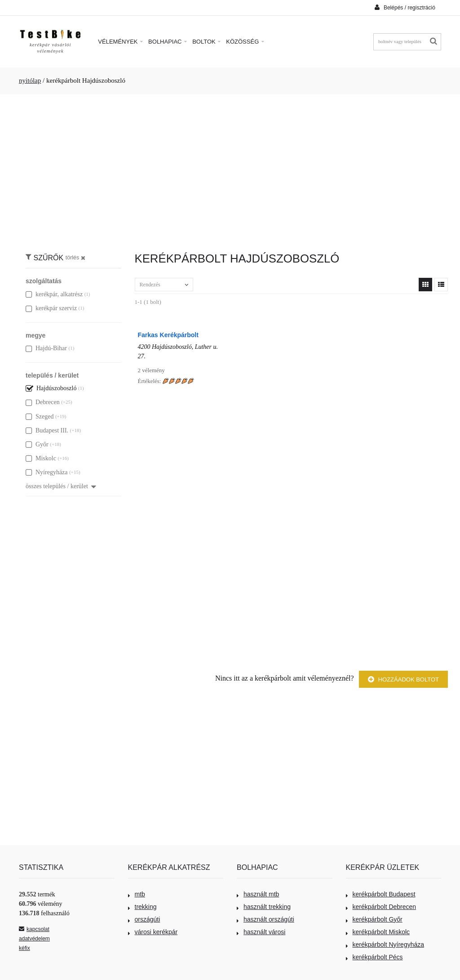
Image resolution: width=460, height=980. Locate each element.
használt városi (261, 932)
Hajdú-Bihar (46, 348)
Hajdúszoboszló (51, 388)
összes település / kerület (61, 486)
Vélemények (120, 42)
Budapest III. (47, 430)
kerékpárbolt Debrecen (381, 907)
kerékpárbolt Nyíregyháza (385, 944)
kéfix (24, 948)
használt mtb (258, 894)
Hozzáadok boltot (403, 679)
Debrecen (43, 402)
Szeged (40, 416)
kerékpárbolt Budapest (381, 894)
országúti (144, 919)
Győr (37, 444)
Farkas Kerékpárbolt (168, 335)
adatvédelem (34, 939)
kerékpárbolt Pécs (374, 957)
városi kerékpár (153, 932)
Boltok (206, 42)
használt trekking (264, 907)
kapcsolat (34, 929)
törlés (76, 258)
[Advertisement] (230, 169)
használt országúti (265, 919)
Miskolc (41, 458)
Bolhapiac (168, 42)
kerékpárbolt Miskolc (378, 932)
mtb (137, 894)
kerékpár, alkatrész (54, 294)
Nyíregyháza (47, 472)
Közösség (245, 42)
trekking (142, 907)
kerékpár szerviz (51, 308)
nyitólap (30, 80)
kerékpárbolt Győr (374, 919)
